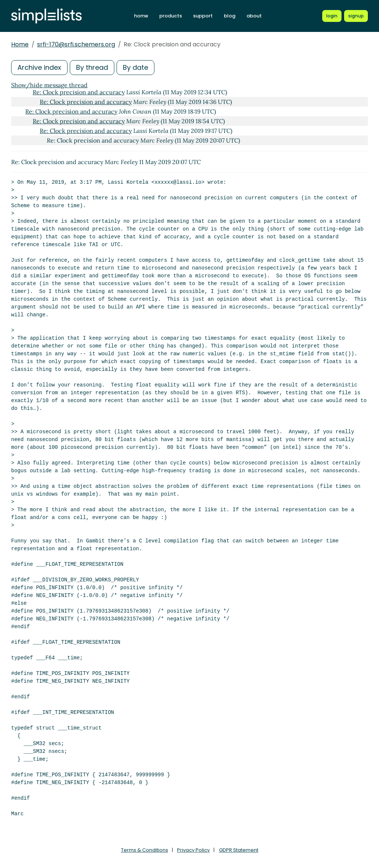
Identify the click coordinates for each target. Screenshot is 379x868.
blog (230, 16)
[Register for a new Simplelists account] (356, 16)
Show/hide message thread (49, 85)
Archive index (39, 67)
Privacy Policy (193, 850)
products (171, 16)
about (254, 16)
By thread (92, 67)
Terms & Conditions (145, 850)
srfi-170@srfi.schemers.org (76, 44)
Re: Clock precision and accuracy (79, 92)
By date (135, 67)
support (203, 16)
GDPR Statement (239, 850)
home (141, 16)
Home (20, 44)
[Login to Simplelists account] (332, 16)
